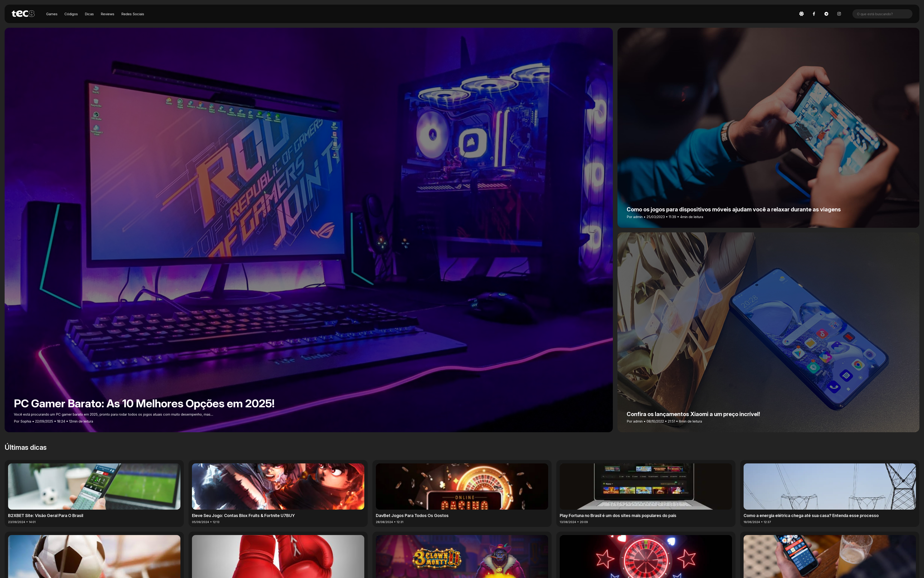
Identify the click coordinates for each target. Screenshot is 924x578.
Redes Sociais (133, 14)
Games (52, 14)
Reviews (108, 14)
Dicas (89, 14)
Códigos (71, 14)
